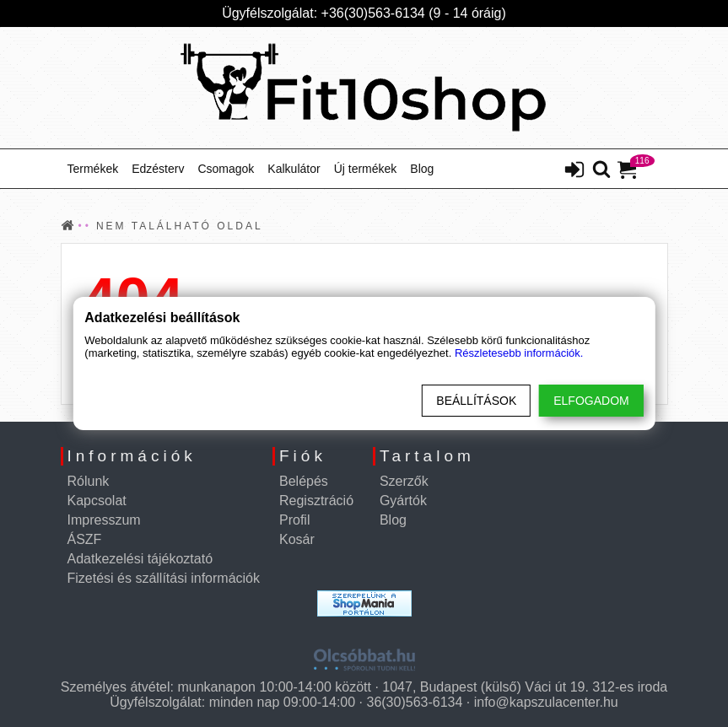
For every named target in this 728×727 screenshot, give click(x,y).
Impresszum (104, 520)
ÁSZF (85, 539)
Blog (422, 169)
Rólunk (89, 481)
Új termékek (366, 169)
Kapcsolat (97, 501)
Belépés (304, 481)
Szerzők (404, 481)
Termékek (93, 169)
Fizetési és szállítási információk (164, 578)
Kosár (297, 539)
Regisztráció (316, 501)
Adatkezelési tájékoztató (140, 559)
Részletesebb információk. (519, 353)
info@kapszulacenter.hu (546, 702)
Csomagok (226, 169)
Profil (294, 520)
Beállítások (476, 401)
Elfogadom (591, 401)
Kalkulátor (294, 169)
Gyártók (403, 501)
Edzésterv (158, 169)
